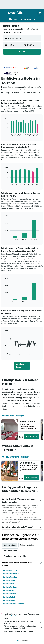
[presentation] (14, 383)
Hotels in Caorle (9, 600)
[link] (22, 366)
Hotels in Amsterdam (11, 574)
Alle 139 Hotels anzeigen (13, 416)
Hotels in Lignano (10, 571)
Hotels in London (9, 594)
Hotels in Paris (8, 584)
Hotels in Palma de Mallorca (14, 604)
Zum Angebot (31, 436)
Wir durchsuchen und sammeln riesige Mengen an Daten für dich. (23, 627)
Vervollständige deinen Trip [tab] (15, 556)
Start (18, 641)
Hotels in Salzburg (10, 587)
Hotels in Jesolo (9, 581)
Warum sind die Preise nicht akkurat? (23, 631)
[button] (4, 13)
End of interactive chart (4, 135)
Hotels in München (10, 577)
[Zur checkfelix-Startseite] (15, 13)
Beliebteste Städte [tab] (27, 545)
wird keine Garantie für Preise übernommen (22, 616)
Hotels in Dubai (9, 597)
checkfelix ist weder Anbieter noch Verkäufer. (23, 623)
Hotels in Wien (8, 590)
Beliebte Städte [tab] (10, 545)
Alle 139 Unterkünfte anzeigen (16, 457)
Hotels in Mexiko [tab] (10, 551)
